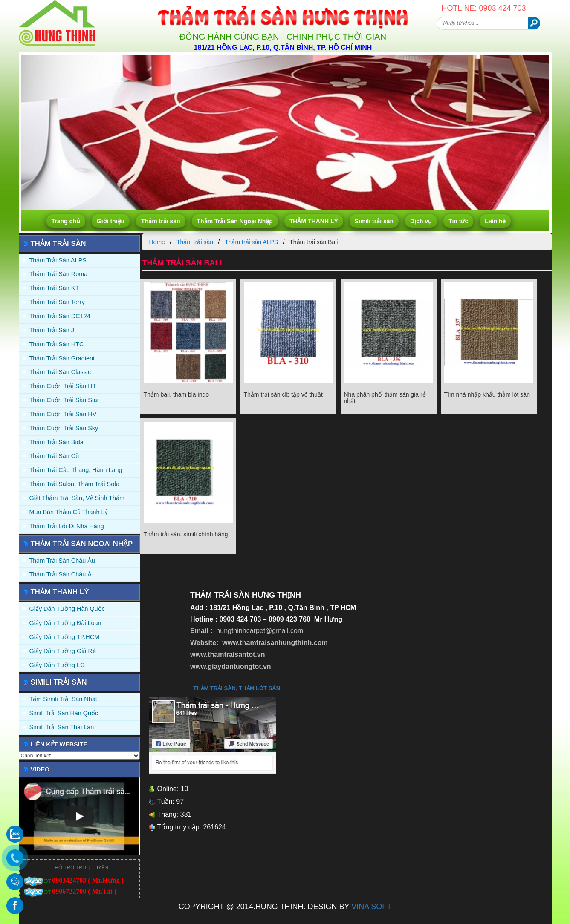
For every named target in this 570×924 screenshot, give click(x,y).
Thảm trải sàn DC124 (60, 316)
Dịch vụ (421, 221)
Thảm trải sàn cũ (54, 456)
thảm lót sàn (259, 688)
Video (40, 769)
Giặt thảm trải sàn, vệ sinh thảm (77, 498)
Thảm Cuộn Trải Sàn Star (64, 400)
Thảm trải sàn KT (54, 288)
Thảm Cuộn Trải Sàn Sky (64, 428)
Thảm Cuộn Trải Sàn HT (63, 386)
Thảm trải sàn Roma (59, 274)
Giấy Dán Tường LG (57, 665)
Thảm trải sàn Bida (56, 442)
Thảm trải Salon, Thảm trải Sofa (75, 484)
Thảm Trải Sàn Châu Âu (62, 561)
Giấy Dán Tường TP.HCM (65, 637)
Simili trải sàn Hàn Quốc (64, 713)
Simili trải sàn (374, 221)
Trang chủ (66, 221)
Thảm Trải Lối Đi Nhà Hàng (67, 526)
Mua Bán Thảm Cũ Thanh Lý (69, 512)
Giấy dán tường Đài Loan (65, 623)
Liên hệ (495, 221)
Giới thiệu (111, 221)
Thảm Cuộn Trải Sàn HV (63, 414)
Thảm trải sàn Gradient (62, 358)
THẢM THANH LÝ (314, 221)
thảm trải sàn (214, 688)
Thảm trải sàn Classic (60, 372)
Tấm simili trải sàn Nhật (63, 699)
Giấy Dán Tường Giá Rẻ (63, 651)
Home (157, 242)
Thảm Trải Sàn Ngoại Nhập (235, 221)
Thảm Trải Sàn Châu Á (61, 574)
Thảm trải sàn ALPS (58, 260)
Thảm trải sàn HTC (57, 344)
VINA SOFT (371, 907)
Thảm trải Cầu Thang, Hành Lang (76, 470)
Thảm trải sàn (161, 221)
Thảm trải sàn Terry (57, 302)
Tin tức (458, 221)
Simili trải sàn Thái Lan (62, 727)
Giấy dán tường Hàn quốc (67, 609)
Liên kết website (59, 744)
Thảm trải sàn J (52, 330)
